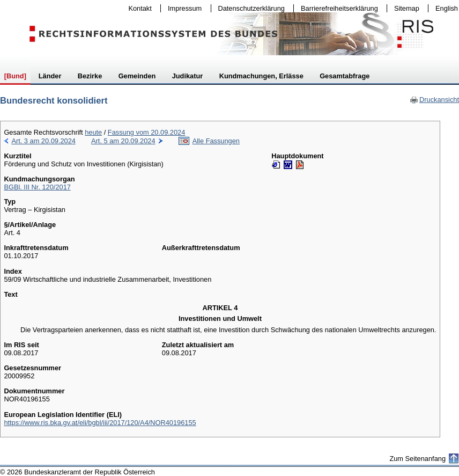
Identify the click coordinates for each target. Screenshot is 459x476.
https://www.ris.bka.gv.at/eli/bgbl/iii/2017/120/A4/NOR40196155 (100, 423)
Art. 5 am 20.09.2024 (123, 141)
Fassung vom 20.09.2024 (146, 132)
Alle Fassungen (216, 141)
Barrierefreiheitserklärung (337, 8)
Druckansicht (434, 100)
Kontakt (138, 8)
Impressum (182, 8)
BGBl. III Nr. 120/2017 (37, 187)
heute (93, 132)
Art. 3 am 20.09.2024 (43, 141)
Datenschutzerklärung (249, 8)
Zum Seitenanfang (417, 459)
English (447, 8)
